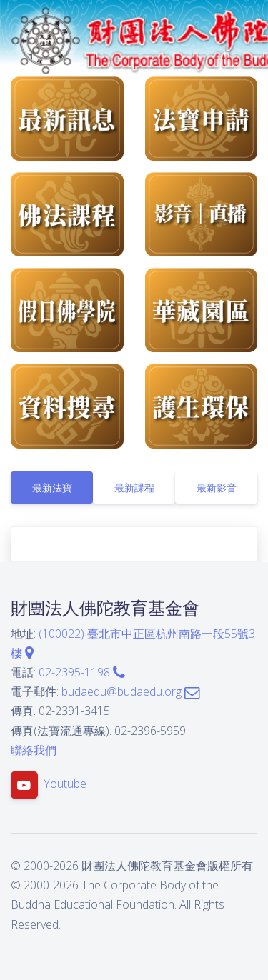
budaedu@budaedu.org (130, 691)
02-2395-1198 (82, 672)
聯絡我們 (34, 750)
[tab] (52, 487)
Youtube (65, 784)
